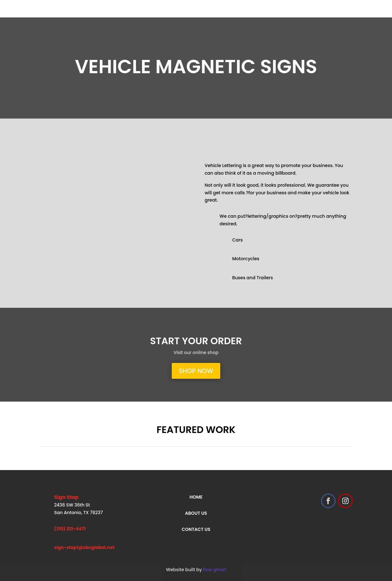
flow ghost (215, 570)
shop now (196, 371)
